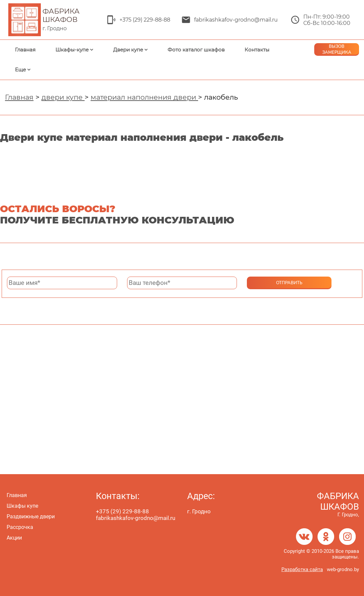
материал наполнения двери (144, 97)
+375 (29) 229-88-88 (145, 20)
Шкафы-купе (72, 50)
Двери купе (128, 50)
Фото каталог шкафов (196, 50)
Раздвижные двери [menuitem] (31, 516)
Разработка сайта (302, 569)
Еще (20, 70)
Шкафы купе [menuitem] (22, 506)
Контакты (257, 50)
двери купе (63, 97)
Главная (25, 50)
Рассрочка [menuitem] (20, 527)
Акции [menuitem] (14, 538)
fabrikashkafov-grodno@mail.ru (236, 20)
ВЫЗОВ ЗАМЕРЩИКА (337, 49)
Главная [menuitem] (17, 495)
